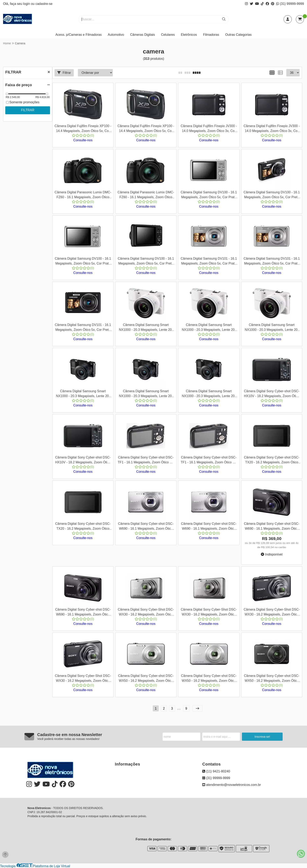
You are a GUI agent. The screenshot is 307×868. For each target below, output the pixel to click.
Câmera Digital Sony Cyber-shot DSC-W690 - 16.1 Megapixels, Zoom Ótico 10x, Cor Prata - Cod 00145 (146, 527)
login (27, 4)
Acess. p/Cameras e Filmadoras (78, 35)
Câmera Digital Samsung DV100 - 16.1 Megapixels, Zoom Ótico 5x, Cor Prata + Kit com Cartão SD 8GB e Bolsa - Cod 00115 (83, 262)
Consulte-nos (83, 140)
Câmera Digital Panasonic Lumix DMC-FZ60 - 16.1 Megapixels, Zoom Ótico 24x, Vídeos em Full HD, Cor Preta (83, 195)
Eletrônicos (189, 35)
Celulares (168, 35)
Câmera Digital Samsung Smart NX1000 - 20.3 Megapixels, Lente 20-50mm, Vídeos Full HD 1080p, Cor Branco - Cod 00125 (146, 328)
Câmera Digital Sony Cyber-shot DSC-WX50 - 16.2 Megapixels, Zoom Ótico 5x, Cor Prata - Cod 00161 (146, 679)
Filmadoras (211, 35)
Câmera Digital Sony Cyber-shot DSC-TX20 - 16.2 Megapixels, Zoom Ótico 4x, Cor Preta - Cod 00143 (272, 460)
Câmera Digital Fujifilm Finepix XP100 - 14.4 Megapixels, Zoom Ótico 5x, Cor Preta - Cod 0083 (83, 129)
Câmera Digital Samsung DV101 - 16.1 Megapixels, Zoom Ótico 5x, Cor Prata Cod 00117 (209, 262)
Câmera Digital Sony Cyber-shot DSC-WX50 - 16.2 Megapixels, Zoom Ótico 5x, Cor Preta (272, 679)
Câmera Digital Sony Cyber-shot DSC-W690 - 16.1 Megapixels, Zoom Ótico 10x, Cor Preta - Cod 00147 (272, 527)
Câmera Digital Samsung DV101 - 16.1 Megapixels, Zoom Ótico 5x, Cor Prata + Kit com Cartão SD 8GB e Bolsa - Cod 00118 (272, 262)
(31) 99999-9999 (290, 4)
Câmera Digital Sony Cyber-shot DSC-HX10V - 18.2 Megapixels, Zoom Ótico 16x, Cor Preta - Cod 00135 (272, 394)
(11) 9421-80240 (216, 771)
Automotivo (116, 35)
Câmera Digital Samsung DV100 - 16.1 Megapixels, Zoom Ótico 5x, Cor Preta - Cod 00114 (272, 195)
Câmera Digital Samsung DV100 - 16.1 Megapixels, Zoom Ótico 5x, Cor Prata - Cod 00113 (209, 195)
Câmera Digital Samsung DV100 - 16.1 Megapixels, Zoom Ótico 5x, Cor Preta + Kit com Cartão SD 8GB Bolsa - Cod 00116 (146, 262)
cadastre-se (44, 4)
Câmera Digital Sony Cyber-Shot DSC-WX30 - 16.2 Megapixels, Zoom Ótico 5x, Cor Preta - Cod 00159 (272, 613)
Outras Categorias (238, 35)
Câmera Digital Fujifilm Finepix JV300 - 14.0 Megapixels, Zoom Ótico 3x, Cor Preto (209, 129)
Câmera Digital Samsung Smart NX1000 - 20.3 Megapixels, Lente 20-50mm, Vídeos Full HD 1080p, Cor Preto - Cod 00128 (83, 394)
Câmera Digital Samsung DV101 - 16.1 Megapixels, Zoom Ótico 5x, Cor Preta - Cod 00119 (83, 328)
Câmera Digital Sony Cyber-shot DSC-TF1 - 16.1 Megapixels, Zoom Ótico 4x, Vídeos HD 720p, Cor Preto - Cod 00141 (146, 460)
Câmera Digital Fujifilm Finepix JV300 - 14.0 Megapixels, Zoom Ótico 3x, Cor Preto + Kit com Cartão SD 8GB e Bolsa (272, 129)
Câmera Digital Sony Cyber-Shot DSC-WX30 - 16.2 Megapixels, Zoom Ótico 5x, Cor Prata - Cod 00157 (146, 613)
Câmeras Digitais (143, 35)
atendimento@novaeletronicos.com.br (232, 785)
